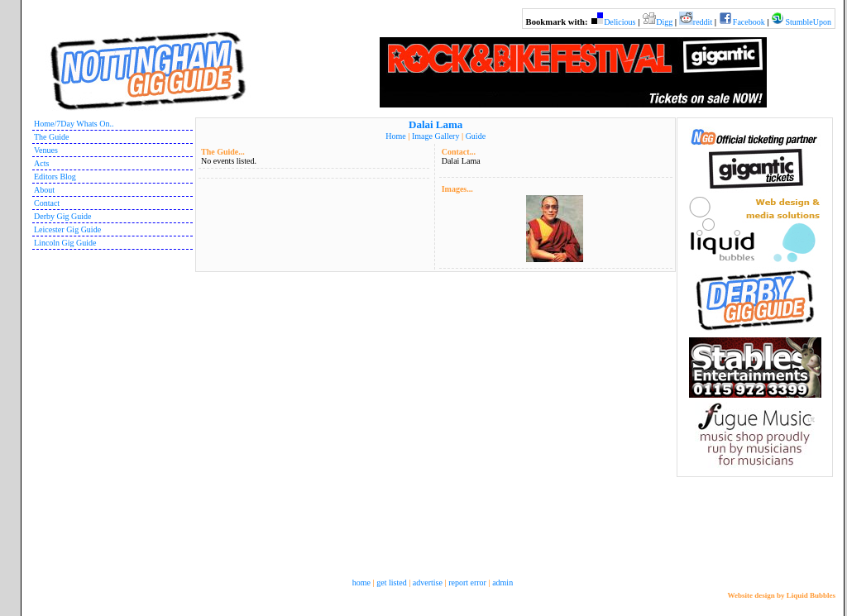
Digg (664, 22)
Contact (47, 203)
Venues (46, 150)
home (361, 583)
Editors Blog (55, 177)
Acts (41, 163)
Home (395, 136)
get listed (391, 583)
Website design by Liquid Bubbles (781, 595)
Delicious (620, 22)
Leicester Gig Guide (67, 229)
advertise (428, 583)
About (44, 190)
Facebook (749, 22)
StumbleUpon (808, 22)
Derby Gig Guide (62, 216)
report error (467, 583)
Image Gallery (435, 136)
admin (502, 583)
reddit (703, 22)
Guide (476, 136)
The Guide (52, 137)
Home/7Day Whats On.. (74, 124)
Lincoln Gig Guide (65, 243)
